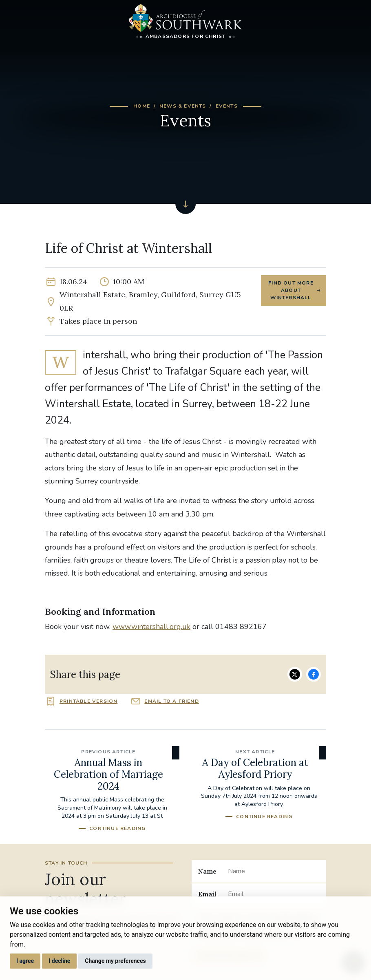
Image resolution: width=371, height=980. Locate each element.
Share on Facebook (314, 674)
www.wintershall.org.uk (151, 627)
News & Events (183, 106)
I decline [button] (59, 961)
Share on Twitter (295, 674)
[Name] (274, 871)
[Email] (274, 894)
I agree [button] (25, 961)
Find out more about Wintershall (291, 290)
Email (207, 894)
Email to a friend (171, 701)
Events (227, 106)
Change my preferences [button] (115, 961)
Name (207, 871)
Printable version (88, 701)
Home (142, 106)
